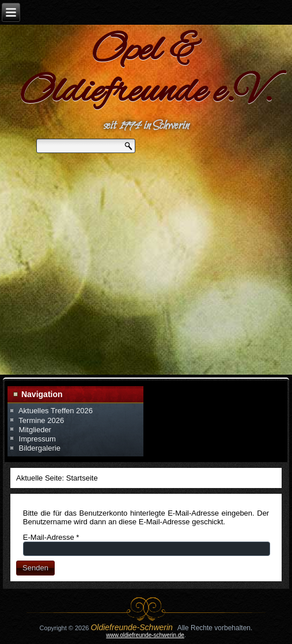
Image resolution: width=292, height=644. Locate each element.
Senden (35, 568)
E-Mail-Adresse (51, 537)
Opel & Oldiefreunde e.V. (146, 72)
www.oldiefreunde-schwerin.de (145, 635)
